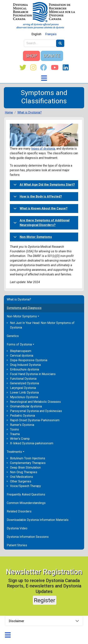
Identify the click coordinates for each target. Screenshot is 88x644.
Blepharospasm (21, 351)
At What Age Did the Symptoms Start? (44, 186)
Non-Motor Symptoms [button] (22, 316)
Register (45, 600)
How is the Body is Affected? (37, 198)
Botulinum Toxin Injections (28, 458)
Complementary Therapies (28, 463)
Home (9, 112)
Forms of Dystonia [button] (19, 344)
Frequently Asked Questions (26, 494)
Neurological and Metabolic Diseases (35, 402)
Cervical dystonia (22, 356)
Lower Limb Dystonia (24, 392)
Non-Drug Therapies (24, 472)
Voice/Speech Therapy (25, 486)
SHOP (31, 56)
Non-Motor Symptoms (32, 238)
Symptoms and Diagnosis (24, 308)
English (36, 34)
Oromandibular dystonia (26, 406)
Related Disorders (19, 511)
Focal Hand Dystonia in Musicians (33, 374)
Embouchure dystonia (25, 369)
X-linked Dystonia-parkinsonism (32, 443)
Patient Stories (17, 545)
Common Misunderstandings (26, 503)
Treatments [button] (14, 452)
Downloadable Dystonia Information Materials (38, 520)
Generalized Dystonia (25, 383)
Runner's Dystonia (22, 425)
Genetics (13, 336)
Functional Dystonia (23, 379)
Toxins (14, 429)
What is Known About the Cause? (40, 210)
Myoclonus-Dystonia (24, 397)
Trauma (15, 434)
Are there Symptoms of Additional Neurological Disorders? (41, 223)
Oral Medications (22, 477)
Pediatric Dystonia (22, 416)
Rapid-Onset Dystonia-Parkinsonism (35, 420)
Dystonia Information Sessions (28, 537)
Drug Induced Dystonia (25, 365)
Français (51, 34)
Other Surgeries (21, 481)
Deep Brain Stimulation (25, 468)
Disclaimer (16, 621)
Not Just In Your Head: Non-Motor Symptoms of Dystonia (42, 325)
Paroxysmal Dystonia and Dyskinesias (36, 411)
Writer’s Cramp (20, 439)
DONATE (52, 56)
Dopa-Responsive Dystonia (29, 360)
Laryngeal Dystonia (23, 388)
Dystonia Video (17, 528)
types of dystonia (43, 149)
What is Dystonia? (19, 299)
